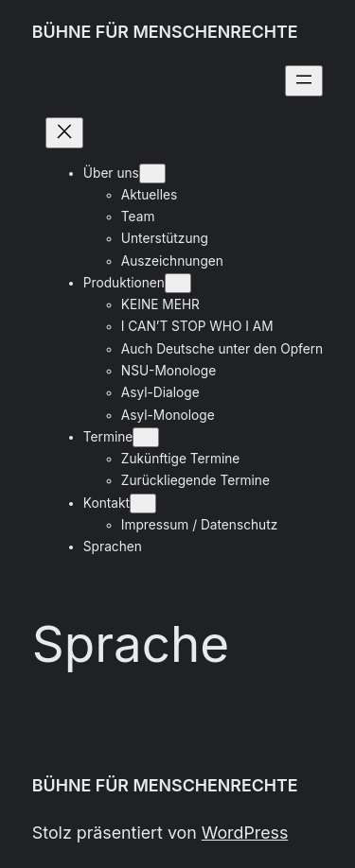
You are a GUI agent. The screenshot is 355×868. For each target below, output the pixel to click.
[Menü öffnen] (304, 81)
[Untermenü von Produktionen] (178, 283)
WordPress (245, 833)
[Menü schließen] (64, 133)
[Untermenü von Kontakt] (143, 503)
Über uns (111, 173)
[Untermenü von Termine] (146, 437)
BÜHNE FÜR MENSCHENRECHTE (165, 32)
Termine (108, 437)
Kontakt (106, 503)
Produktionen (124, 283)
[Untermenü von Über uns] (152, 174)
